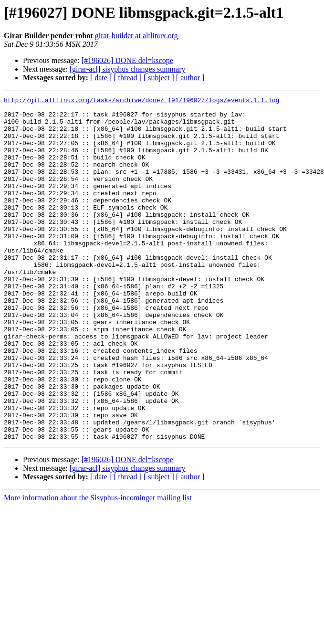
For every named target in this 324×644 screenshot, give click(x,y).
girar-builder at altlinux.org (136, 36)
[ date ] (101, 78)
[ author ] (190, 78)
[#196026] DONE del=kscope (127, 60)
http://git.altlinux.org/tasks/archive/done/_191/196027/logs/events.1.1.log (141, 101)
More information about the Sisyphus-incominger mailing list (98, 566)
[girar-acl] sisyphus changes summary (128, 69)
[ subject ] (159, 78)
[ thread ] (128, 78)
